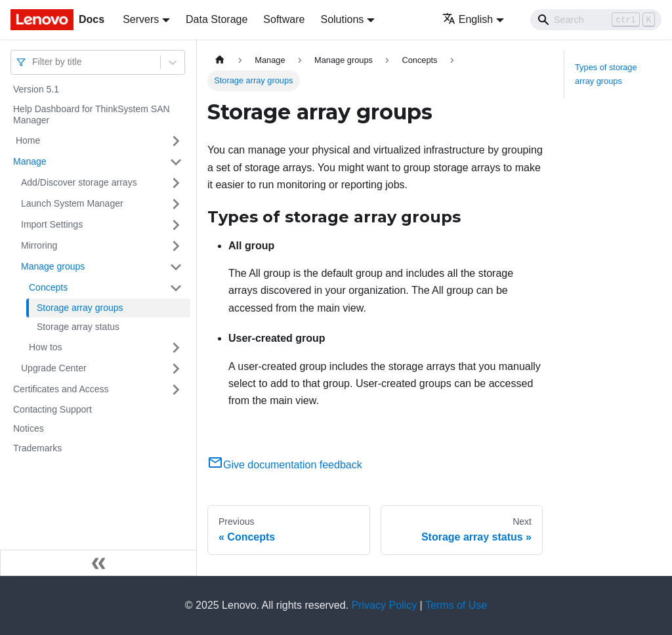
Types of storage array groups (606, 74)
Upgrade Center (54, 368)
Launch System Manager (72, 203)
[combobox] (33, 62)
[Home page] (220, 60)
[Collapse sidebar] (98, 563)
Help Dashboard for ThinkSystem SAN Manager (92, 115)
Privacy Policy (385, 605)
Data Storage (217, 19)
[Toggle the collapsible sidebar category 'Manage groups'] (176, 267)
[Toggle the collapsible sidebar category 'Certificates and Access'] (176, 390)
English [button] (468, 19)
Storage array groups (80, 308)
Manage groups (53, 266)
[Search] (596, 20)
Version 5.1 (36, 89)
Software (284, 19)
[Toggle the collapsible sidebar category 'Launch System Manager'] (176, 204)
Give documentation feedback (285, 465)
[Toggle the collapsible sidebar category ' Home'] (176, 141)
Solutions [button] (342, 19)
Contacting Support (52, 409)
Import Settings (52, 224)
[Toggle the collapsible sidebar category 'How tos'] (176, 348)
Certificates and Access (61, 389)
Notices (29, 428)
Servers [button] (141, 19)
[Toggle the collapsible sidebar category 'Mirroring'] (176, 246)
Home (27, 140)
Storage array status (78, 327)
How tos (46, 347)
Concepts (48, 287)
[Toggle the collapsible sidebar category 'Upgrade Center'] (176, 369)
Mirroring (39, 245)
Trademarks (37, 448)
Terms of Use (456, 605)
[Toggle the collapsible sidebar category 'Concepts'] (176, 288)
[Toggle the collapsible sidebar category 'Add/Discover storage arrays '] (176, 183)
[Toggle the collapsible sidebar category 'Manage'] (176, 162)
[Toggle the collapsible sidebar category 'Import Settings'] (176, 225)
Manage (30, 161)
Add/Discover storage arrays (79, 182)
